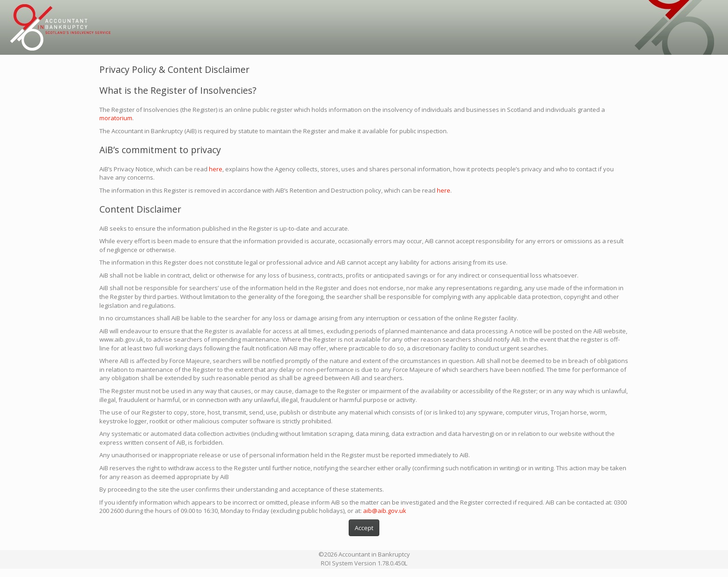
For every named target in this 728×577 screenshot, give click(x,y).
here (216, 169)
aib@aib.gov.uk (385, 511)
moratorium (116, 118)
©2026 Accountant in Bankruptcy (364, 554)
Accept (364, 528)
